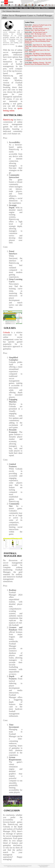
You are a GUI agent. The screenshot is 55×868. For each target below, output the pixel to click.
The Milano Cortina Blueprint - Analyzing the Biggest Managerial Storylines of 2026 (38, 55)
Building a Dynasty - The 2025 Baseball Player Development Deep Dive (38, 63)
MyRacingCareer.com (45, 867)
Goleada (7, 332)
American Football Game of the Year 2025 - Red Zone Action (38, 26)
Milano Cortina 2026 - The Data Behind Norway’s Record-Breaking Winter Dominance (38, 41)
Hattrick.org (8, 120)
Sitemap (41, 866)
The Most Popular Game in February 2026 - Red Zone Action (37, 29)
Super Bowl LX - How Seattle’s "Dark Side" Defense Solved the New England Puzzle (39, 46)
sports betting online (13, 109)
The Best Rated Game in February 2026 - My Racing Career (36, 33)
